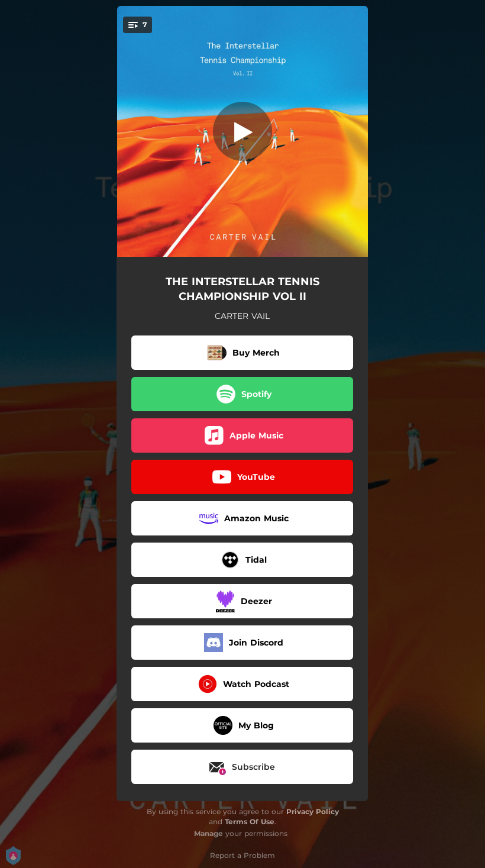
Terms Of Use (250, 822)
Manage (208, 833)
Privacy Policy (313, 811)
